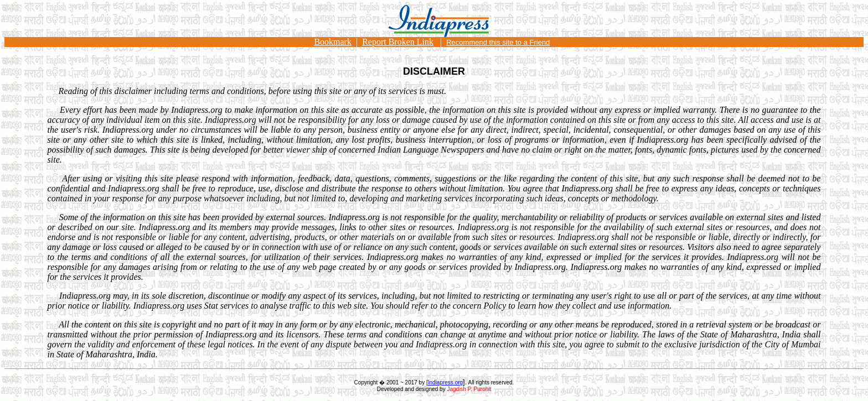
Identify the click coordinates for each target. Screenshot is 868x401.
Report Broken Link (398, 42)
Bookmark (333, 42)
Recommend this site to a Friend (498, 42)
